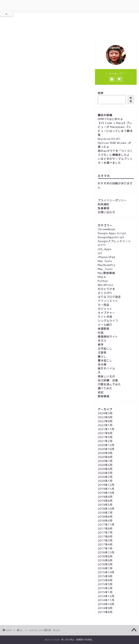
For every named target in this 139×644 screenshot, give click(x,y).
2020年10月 (106, 449)
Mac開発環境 (106, 273)
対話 (101, 333)
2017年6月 (105, 537)
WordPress (106, 285)
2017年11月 (106, 525)
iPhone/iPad (106, 257)
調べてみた (105, 388)
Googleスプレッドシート (114, 241)
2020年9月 (105, 453)
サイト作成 (105, 317)
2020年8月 (105, 457)
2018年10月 (106, 509)
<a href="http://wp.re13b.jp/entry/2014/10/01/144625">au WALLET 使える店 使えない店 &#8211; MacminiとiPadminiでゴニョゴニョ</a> (47, 342)
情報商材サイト (108, 337)
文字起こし (105, 349)
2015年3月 (105, 584)
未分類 (102, 364)
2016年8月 (105, 556)
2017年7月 (105, 533)
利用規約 (37, 31)
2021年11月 (106, 429)
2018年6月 (105, 517)
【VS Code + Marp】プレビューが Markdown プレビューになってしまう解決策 (115, 129)
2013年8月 (105, 612)
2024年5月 (105, 413)
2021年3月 (105, 437)
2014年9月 (105, 608)
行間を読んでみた (109, 384)
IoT (100, 253)
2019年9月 (105, 497)
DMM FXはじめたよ (110, 119)
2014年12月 (106, 596)
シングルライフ (108, 321)
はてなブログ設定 (109, 297)
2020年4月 (105, 469)
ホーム (17, 31)
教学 (101, 345)
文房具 (102, 353)
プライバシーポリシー (67, 31)
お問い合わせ (120, 31)
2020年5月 (105, 465)
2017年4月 (105, 544)
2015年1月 (105, 592)
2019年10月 (106, 493)
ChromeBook (107, 229)
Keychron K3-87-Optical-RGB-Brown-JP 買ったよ (114, 143)
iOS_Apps (105, 249)
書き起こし (105, 360)
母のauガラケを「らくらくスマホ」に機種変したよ (115, 153)
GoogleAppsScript (111, 237)
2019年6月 (105, 501)
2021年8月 (105, 433)
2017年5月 (105, 541)
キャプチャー (106, 313)
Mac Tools (105, 261)
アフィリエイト (108, 301)
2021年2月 (105, 441)
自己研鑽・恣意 (108, 380)
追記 (101, 392)
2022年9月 (105, 417)
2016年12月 (106, 552)
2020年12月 (106, 445)
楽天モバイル (106, 368)
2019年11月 (106, 489)
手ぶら (102, 341)
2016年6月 (105, 560)
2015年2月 (105, 588)
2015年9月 (105, 576)
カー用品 (104, 305)
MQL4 (102, 277)
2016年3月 (105, 564)
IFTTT (102, 245)
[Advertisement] (47, 92)
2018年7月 (105, 513)
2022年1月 (105, 425)
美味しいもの (106, 376)
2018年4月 (105, 521)
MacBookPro (107, 265)
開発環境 (104, 396)
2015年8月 (105, 580)
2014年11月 (106, 600)
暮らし (10, 46)
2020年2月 (105, 477)
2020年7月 (105, 461)
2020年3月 (105, 473)
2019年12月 (106, 485)
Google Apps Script (112, 233)
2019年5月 (105, 505)
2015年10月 (106, 572)
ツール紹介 (105, 325)
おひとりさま (106, 289)
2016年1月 (105, 568)
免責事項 (97, 31)
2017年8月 (105, 529)
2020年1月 (105, 481)
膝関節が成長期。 (69, 13)
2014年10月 (106, 604)
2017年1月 (105, 548)
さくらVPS (105, 293)
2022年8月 (105, 421)
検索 (101, 93)
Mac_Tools (105, 269)
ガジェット (105, 309)
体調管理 (104, 329)
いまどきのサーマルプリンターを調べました (115, 161)
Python (103, 281)
